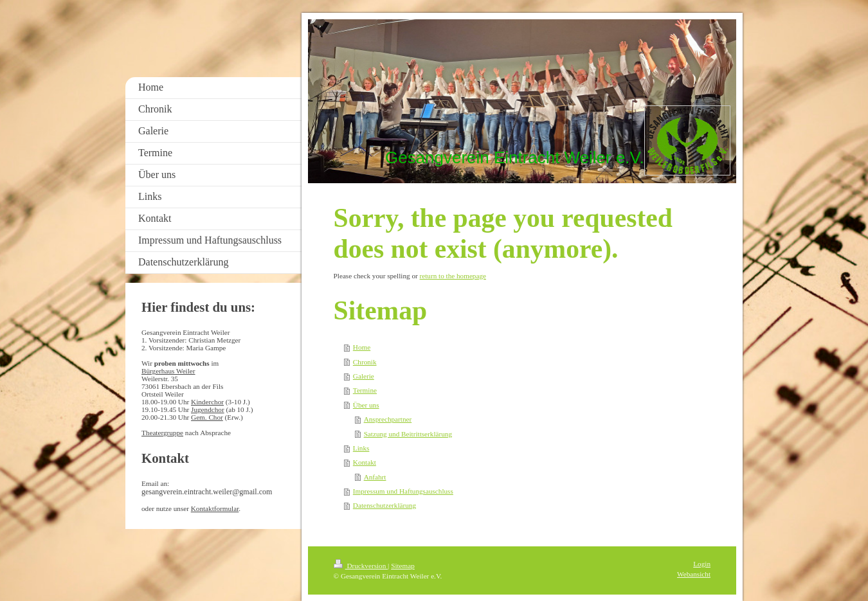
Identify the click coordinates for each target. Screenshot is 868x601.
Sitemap (403, 566)
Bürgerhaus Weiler (168, 371)
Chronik (365, 362)
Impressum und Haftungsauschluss (403, 491)
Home (362, 347)
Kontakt (365, 462)
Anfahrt (375, 477)
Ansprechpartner (388, 419)
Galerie (364, 376)
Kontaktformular (215, 508)
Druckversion (361, 566)
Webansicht (694, 574)
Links (361, 448)
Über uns (366, 405)
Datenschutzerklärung (384, 505)
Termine (365, 390)
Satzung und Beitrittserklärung (408, 434)
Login (702, 564)
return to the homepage (453, 276)
